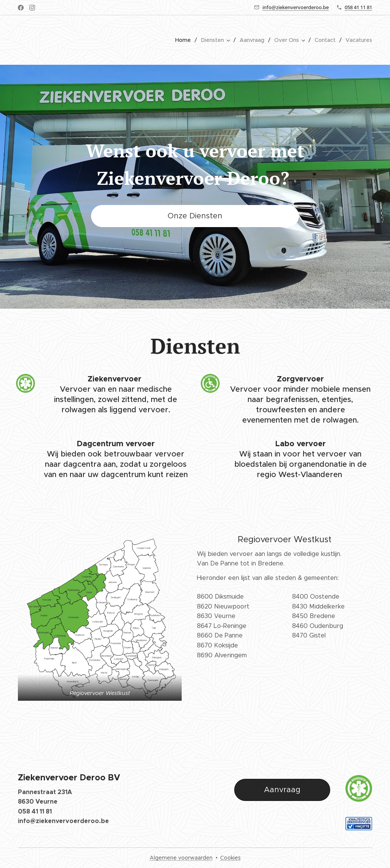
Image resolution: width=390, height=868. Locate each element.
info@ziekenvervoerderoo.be (296, 7)
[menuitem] (185, 40)
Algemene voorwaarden (181, 858)
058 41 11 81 (358, 7)
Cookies (230, 858)
